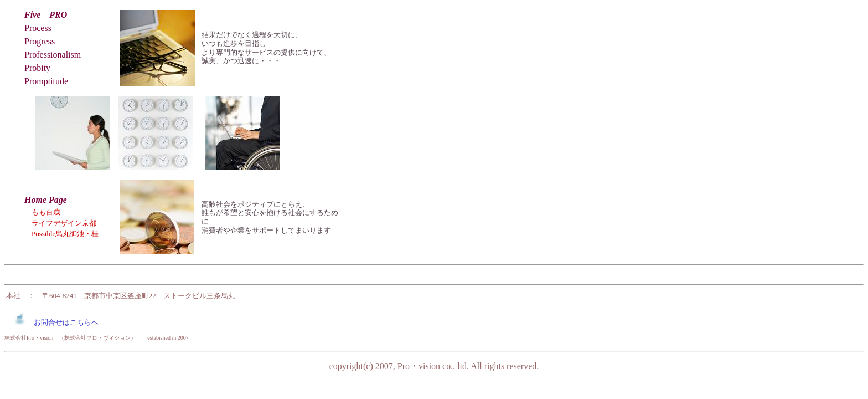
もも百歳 (46, 212)
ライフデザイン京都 (64, 223)
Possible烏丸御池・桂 (61, 234)
